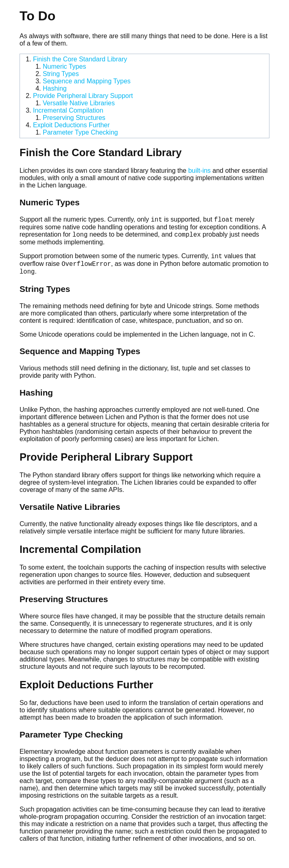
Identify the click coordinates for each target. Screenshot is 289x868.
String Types (61, 74)
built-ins (199, 171)
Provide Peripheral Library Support (83, 96)
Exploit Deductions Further (71, 125)
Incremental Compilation (68, 110)
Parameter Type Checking (80, 132)
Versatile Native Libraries (79, 103)
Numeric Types (64, 66)
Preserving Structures (74, 118)
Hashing (55, 88)
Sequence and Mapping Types (87, 81)
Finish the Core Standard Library (80, 59)
